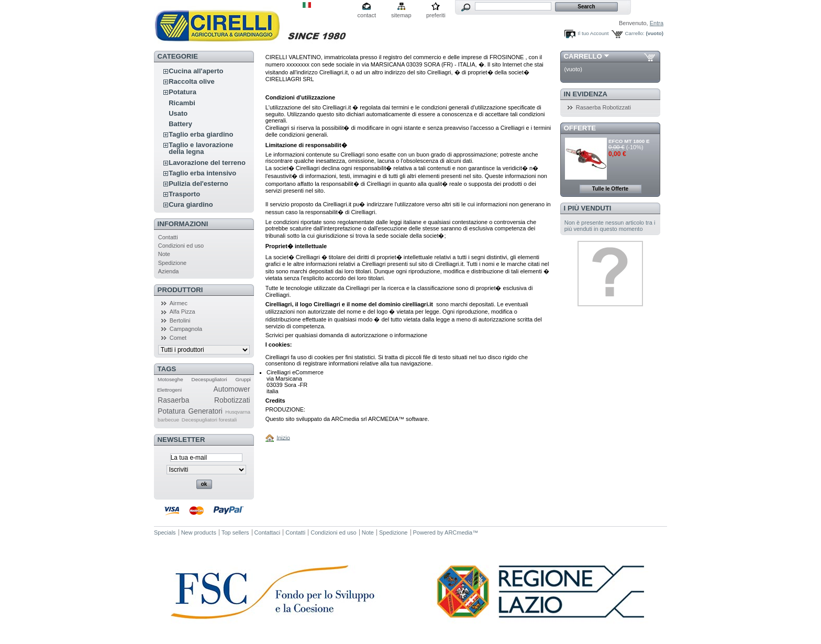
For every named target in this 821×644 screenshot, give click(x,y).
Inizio (283, 437)
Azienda (169, 271)
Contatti (168, 237)
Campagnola (186, 329)
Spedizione (172, 263)
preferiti (436, 15)
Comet (178, 338)
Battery (180, 124)
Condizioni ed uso (181, 246)
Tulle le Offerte (610, 189)
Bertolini (180, 320)
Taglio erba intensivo (202, 173)
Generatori (205, 411)
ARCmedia (458, 532)
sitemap (401, 15)
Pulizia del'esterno (198, 184)
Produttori (180, 290)
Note (164, 254)
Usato (178, 113)
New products (199, 532)
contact (367, 15)
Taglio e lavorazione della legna (201, 148)
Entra (657, 23)
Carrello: (634, 33)
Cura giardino (191, 204)
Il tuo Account (593, 33)
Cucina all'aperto (196, 71)
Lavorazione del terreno (207, 163)
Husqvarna (238, 412)
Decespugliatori (209, 379)
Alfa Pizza (182, 312)
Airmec (179, 303)
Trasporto (184, 194)
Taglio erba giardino (201, 134)
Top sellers (235, 532)
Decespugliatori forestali (209, 420)
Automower (232, 389)
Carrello (583, 56)
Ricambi (182, 103)
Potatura (182, 92)
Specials (165, 532)
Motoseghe (170, 379)
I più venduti (588, 208)
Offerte (580, 128)
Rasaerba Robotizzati (204, 400)
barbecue (168, 420)
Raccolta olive (191, 81)
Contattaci (268, 532)
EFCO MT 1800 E (629, 141)
